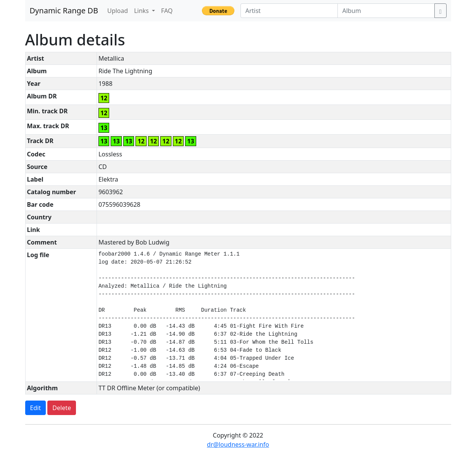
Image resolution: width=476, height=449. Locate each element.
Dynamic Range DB (64, 10)
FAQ (167, 11)
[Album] (386, 11)
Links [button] (142, 11)
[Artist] (289, 11)
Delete (62, 408)
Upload (118, 11)
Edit (36, 408)
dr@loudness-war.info (238, 444)
